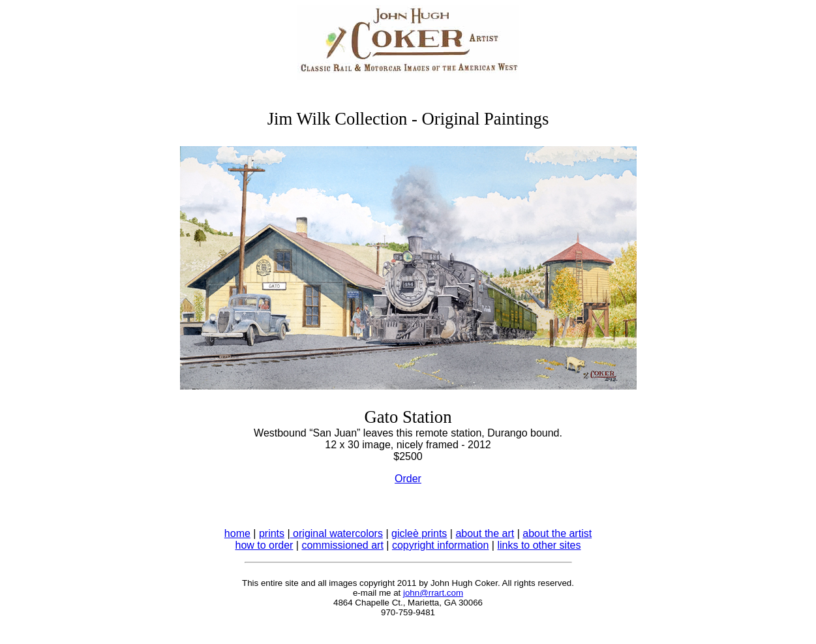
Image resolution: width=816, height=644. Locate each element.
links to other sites (539, 545)
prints (272, 533)
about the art (485, 533)
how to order (264, 545)
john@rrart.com (433, 593)
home (237, 533)
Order (408, 479)
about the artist (557, 533)
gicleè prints (419, 533)
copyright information (441, 545)
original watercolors (337, 533)
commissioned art (342, 545)
